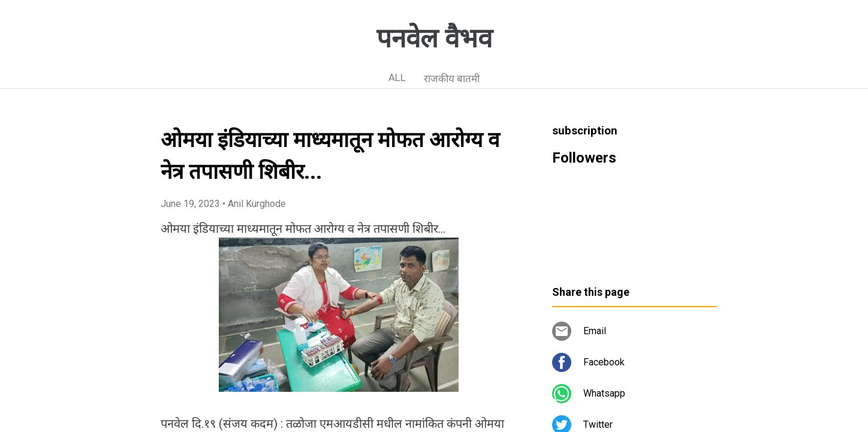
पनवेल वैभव (434, 38)
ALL (397, 77)
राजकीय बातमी (452, 79)
